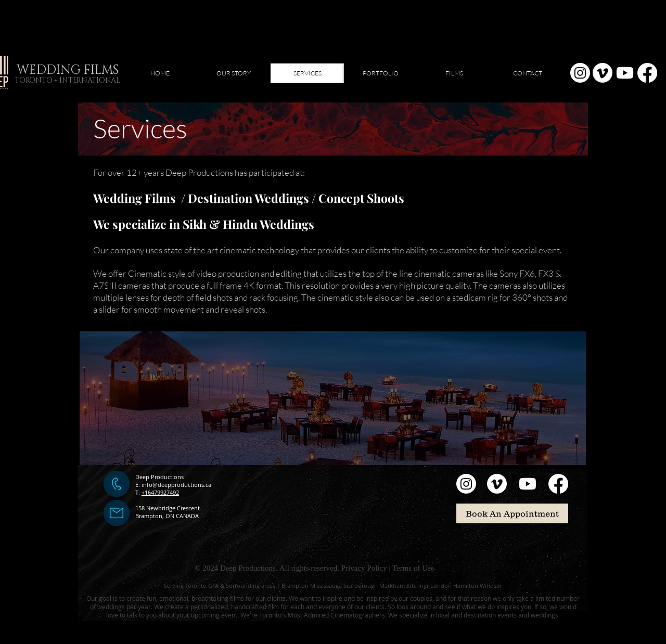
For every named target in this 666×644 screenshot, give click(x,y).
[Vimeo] (603, 73)
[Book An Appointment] (512, 513)
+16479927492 (160, 492)
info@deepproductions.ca (176, 485)
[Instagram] (580, 73)
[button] (381, 73)
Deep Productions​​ (159, 477)
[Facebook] (647, 73)
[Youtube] (625, 73)
